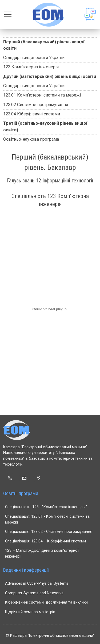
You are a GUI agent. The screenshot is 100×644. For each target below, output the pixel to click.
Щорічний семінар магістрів (30, 612)
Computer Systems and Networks (34, 593)
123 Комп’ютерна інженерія (31, 67)
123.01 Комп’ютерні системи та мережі (42, 95)
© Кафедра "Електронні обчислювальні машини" (50, 636)
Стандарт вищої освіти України (34, 58)
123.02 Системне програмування (36, 105)
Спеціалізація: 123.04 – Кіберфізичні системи (45, 541)
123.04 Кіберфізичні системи (32, 114)
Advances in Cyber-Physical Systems (37, 584)
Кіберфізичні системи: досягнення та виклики (46, 602)
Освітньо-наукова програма (31, 139)
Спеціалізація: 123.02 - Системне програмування (49, 532)
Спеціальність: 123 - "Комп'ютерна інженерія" (46, 507)
